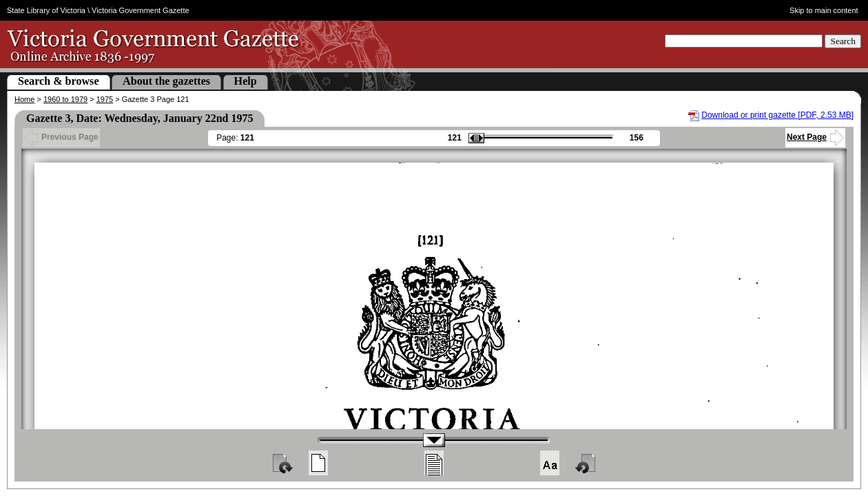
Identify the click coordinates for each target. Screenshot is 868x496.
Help (246, 81)
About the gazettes (166, 81)
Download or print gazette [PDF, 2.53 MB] (777, 115)
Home (24, 99)
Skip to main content (824, 10)
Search (843, 41)
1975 (105, 99)
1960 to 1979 (65, 99)
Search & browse (59, 81)
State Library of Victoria (46, 10)
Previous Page (61, 137)
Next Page (815, 137)
